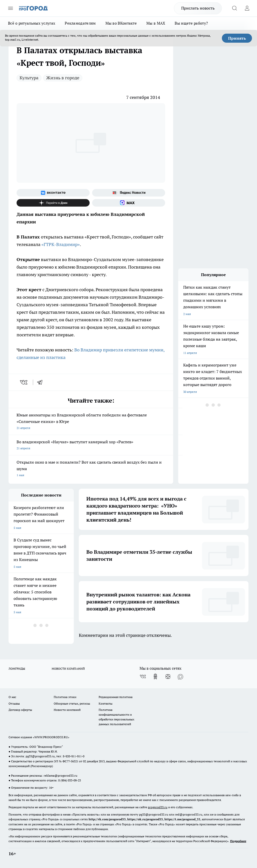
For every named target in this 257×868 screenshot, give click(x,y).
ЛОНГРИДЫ (17, 669)
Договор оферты (20, 710)
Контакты (106, 703)
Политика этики (65, 697)
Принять (237, 38)
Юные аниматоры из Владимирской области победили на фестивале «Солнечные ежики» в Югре (91, 422)
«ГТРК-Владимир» (61, 244)
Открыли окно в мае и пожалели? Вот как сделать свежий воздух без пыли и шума (91, 469)
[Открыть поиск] (234, 8)
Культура (29, 78)
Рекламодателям (80, 23)
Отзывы (14, 703)
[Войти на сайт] (247, 8)
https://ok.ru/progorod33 (145, 819)
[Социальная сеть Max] (129, 203)
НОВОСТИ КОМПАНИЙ (68, 669)
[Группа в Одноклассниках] (155, 676)
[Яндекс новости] (129, 193)
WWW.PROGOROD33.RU (51, 737)
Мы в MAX (156, 23)
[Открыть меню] (11, 8)
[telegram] (41, 382)
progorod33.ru (158, 807)
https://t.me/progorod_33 (182, 819)
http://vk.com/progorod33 (107, 819)
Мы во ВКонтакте (121, 23)
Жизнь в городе (63, 78)
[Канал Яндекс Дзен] (53, 203)
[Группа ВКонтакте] (53, 193)
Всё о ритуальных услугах (32, 23)
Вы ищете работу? (191, 23)
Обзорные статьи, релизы (72, 703)
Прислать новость (198, 8)
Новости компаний (67, 710)
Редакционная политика (116, 697)
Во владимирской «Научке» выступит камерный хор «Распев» (91, 445)
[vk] (24, 382)
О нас (12, 697)
